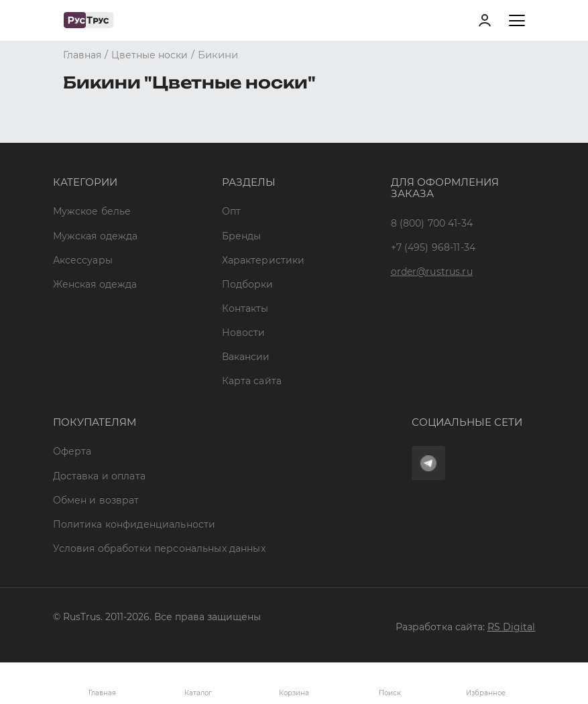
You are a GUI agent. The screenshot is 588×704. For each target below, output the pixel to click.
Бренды (242, 236)
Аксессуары (83, 260)
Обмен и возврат (96, 500)
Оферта (72, 451)
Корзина (294, 683)
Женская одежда (95, 284)
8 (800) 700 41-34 (432, 223)
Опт (231, 211)
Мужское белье (92, 211)
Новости (244, 333)
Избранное (486, 683)
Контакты (245, 308)
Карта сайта (252, 381)
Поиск (390, 693)
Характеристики (263, 260)
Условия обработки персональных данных (159, 548)
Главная (102, 693)
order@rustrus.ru (432, 272)
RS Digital (512, 627)
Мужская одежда (96, 236)
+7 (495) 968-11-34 (433, 247)
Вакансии (246, 357)
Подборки (248, 284)
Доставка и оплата (99, 476)
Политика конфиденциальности (134, 524)
